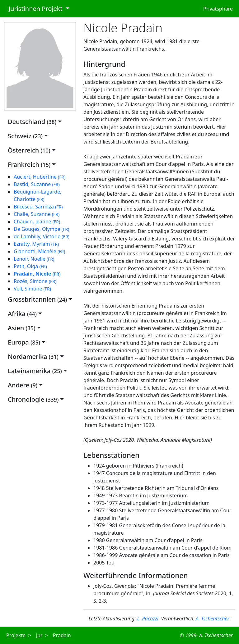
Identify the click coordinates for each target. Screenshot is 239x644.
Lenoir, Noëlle (34, 259)
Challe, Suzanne (37, 214)
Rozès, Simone (35, 281)
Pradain (62, 635)
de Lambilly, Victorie (42, 236)
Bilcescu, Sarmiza (38, 207)
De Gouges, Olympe (41, 229)
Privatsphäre (218, 9)
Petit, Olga (30, 266)
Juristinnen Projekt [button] (34, 9)
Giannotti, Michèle (39, 251)
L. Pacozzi (148, 619)
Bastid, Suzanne (37, 184)
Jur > (42, 635)
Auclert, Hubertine (40, 177)
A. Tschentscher (212, 619)
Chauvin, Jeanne (37, 222)
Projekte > (19, 635)
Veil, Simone (32, 289)
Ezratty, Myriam (36, 244)
